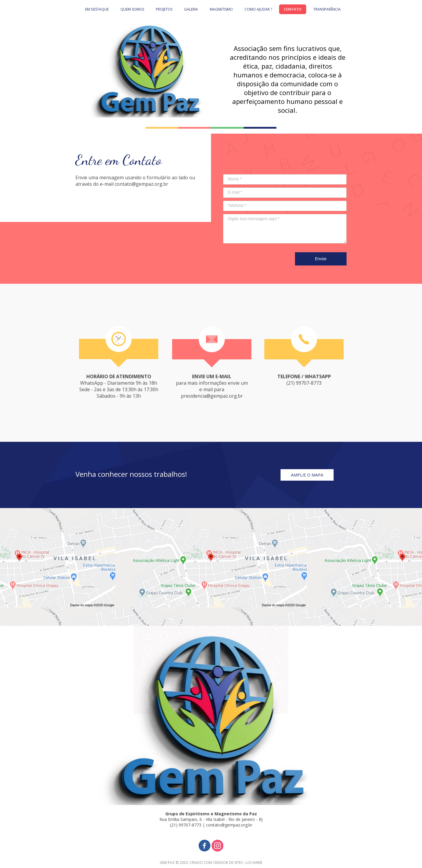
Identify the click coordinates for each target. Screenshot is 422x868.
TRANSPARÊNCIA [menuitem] (327, 9)
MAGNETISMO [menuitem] (221, 9)
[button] (307, 475)
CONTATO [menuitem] (293, 9)
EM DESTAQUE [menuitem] (97, 9)
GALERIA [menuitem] (191, 9)
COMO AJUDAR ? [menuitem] (258, 9)
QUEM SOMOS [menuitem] (132, 9)
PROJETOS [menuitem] (164, 9)
